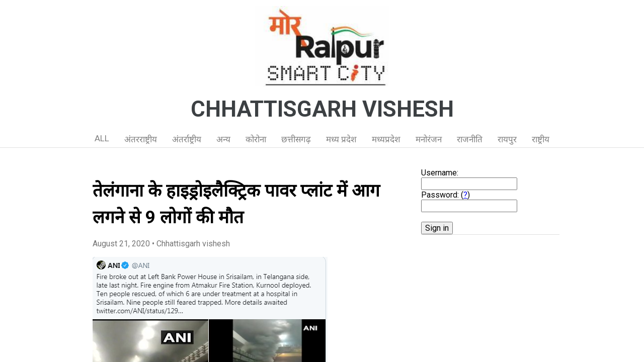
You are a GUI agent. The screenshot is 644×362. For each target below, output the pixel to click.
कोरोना (256, 139)
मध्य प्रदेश (341, 139)
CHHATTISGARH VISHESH (322, 109)
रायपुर (507, 139)
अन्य (223, 139)
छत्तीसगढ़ (296, 139)
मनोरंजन (429, 139)
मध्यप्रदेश (386, 139)
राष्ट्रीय (541, 139)
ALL (102, 138)
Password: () (446, 195)
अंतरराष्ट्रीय (141, 139)
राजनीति (470, 139)
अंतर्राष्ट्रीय (187, 139)
